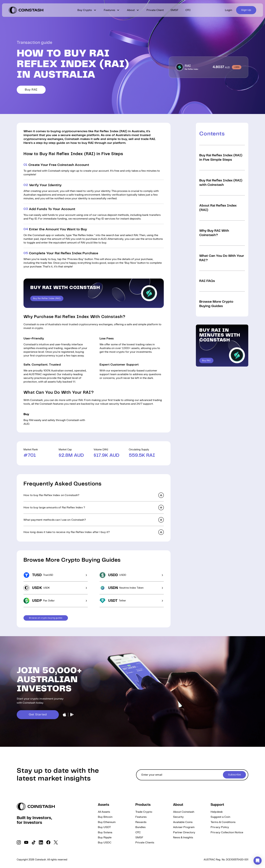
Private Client (155, 10)
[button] (94, 495)
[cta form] (192, 775)
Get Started (38, 715)
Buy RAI (31, 90)
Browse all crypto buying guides (46, 618)
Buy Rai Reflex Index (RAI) (47, 299)
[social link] (19, 842)
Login (228, 10)
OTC (188, 10)
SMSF (174, 10)
